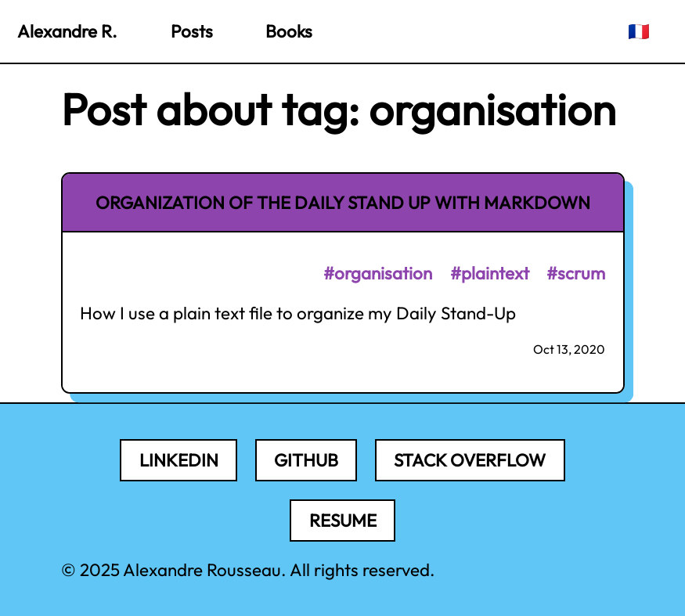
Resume (343, 521)
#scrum (576, 273)
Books (289, 31)
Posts (192, 31)
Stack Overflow (470, 460)
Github (306, 460)
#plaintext (490, 273)
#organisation (378, 273)
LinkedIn (179, 460)
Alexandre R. (67, 31)
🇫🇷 (639, 31)
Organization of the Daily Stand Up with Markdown (343, 203)
